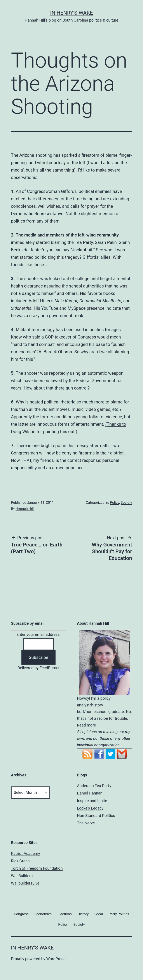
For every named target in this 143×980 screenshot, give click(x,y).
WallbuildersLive (25, 883)
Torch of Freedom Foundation (37, 868)
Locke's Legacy (90, 808)
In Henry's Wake (71, 13)
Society (126, 503)
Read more (86, 725)
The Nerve (86, 823)
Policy (115, 503)
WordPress (56, 959)
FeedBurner (50, 668)
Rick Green (20, 861)
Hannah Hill (25, 508)
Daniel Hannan (90, 793)
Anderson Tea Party (94, 786)
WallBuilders (22, 876)
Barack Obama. (58, 352)
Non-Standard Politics (96, 816)
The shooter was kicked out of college (52, 279)
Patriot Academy (25, 853)
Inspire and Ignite (92, 801)
